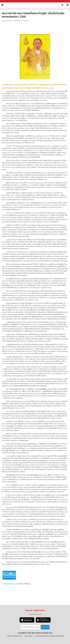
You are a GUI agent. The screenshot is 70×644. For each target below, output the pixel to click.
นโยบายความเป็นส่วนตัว (15, 636)
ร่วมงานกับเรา (45, 627)
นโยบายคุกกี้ (29, 636)
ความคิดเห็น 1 (25, 21)
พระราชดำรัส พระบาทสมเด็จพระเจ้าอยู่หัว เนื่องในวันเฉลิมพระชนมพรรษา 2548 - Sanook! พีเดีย (33, 5)
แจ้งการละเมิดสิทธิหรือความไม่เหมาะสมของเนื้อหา (50, 636)
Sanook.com (6, 1)
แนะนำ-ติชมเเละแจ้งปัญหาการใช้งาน (30, 627)
